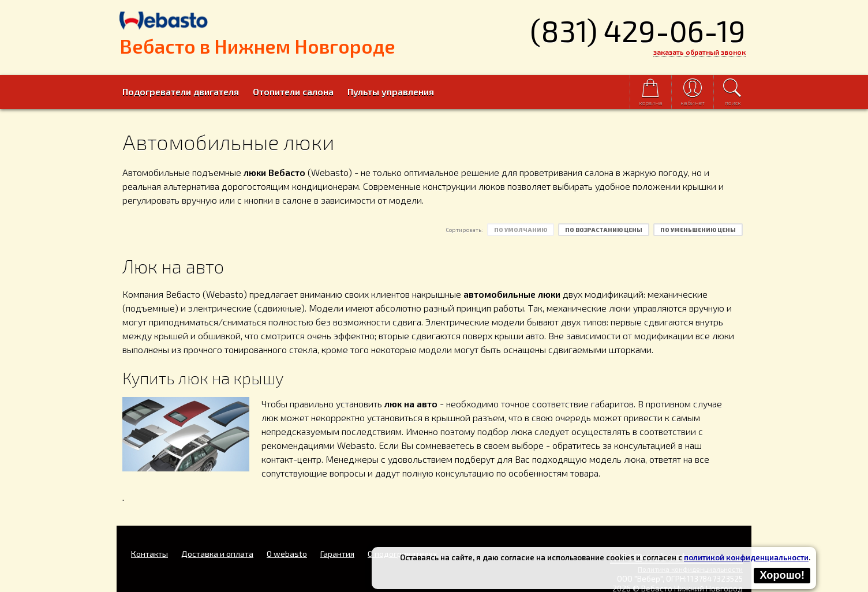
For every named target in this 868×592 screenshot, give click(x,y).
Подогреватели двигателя (181, 91)
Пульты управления (391, 91)
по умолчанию (521, 230)
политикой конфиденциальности (746, 557)
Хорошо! (782, 575)
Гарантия (337, 554)
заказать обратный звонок (699, 52)
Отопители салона (293, 91)
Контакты (149, 554)
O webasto (287, 554)
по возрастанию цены (604, 230)
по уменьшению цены (698, 230)
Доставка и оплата (217, 554)
